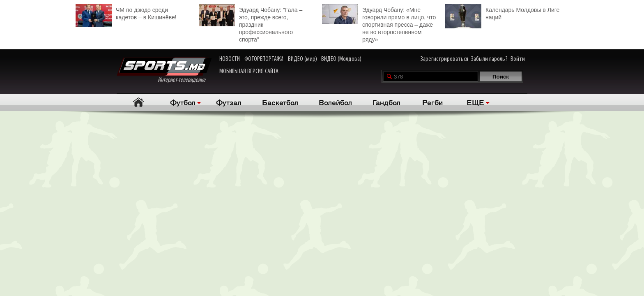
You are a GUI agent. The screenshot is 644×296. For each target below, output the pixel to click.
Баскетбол (280, 102)
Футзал (229, 102)
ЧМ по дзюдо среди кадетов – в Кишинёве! (126, 13)
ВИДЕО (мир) (302, 59)
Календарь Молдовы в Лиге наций (502, 13)
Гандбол (386, 102)
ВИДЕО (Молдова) (341, 59)
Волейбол (335, 102)
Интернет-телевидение (164, 71)
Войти (518, 59)
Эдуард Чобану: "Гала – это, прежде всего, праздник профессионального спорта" (251, 23)
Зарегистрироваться (444, 59)
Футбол (183, 102)
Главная (138, 102)
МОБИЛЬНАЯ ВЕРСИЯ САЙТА (249, 72)
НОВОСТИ (230, 59)
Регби (432, 102)
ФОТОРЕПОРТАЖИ (264, 59)
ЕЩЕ (475, 102)
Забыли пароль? (489, 59)
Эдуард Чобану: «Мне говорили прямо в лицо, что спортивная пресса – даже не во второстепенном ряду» (379, 23)
